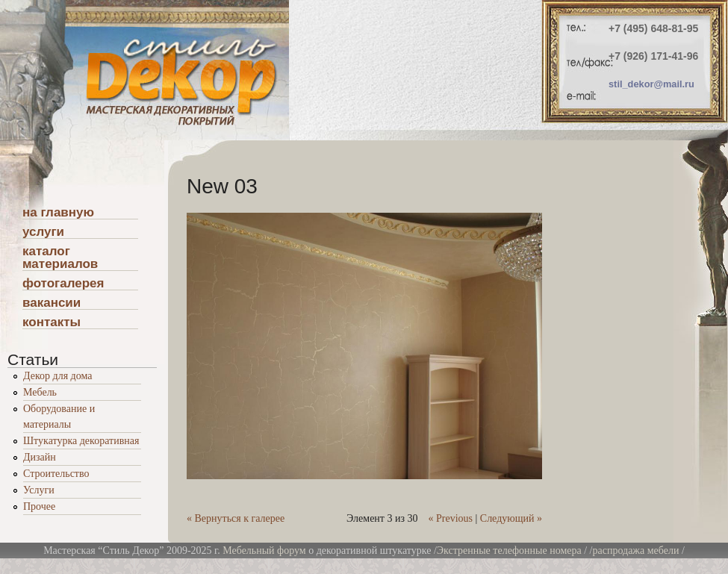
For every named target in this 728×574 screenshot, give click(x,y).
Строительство (56, 474)
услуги (43, 232)
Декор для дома (57, 376)
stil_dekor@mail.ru (651, 84)
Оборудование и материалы (59, 417)
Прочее (39, 506)
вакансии (52, 303)
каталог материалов (60, 258)
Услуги (39, 490)
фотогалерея (63, 284)
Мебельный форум (264, 550)
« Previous (450, 518)
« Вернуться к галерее (236, 518)
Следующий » (511, 518)
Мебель (40, 392)
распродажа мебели (636, 550)
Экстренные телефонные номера (509, 550)
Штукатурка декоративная (81, 441)
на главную (58, 213)
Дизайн (40, 457)
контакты (52, 322)
